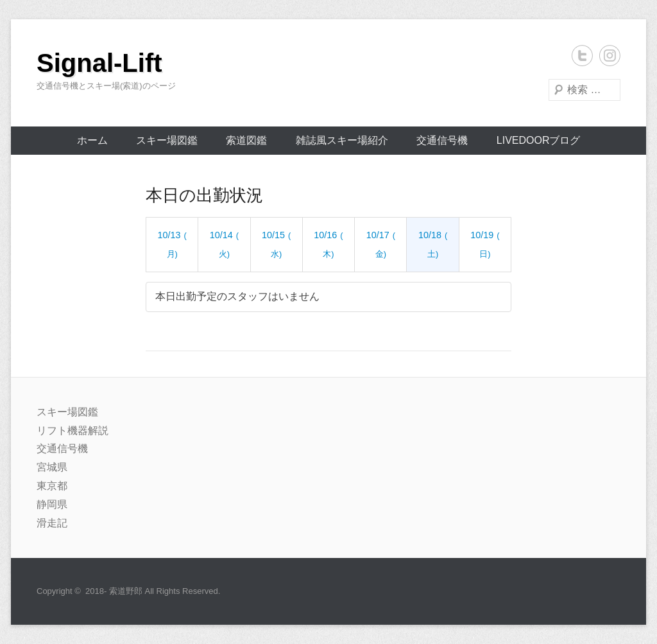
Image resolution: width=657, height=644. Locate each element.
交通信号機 (442, 140)
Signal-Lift (99, 63)
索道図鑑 (246, 140)
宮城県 (52, 467)
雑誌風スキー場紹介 (342, 140)
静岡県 (52, 504)
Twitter (582, 56)
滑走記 (52, 523)
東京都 (52, 486)
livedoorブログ (539, 140)
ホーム (92, 140)
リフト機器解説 (73, 431)
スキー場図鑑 (167, 140)
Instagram (610, 56)
